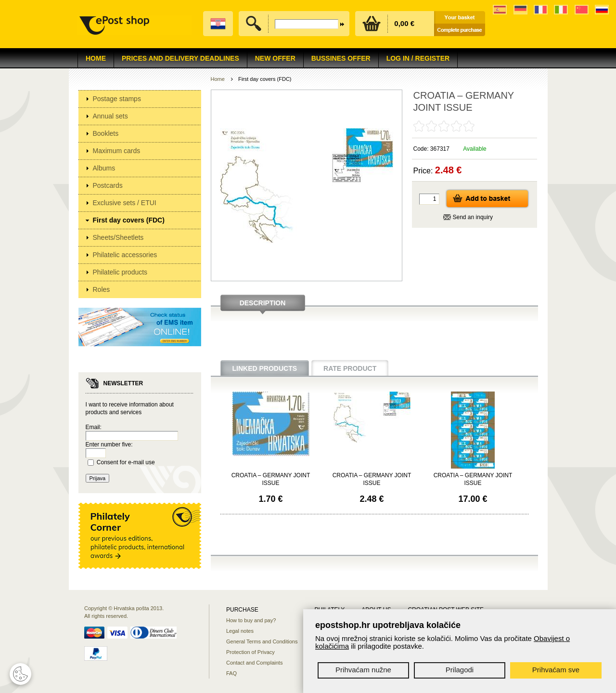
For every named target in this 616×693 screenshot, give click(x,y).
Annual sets (110, 116)
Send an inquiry (473, 217)
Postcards (108, 185)
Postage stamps (117, 99)
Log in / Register (418, 58)
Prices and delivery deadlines (180, 58)
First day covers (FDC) (129, 220)
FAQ (231, 673)
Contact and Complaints (254, 663)
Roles (102, 289)
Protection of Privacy (250, 652)
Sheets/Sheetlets (118, 237)
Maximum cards (117, 151)
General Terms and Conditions (262, 641)
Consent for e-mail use (126, 462)
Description (263, 303)
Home (96, 58)
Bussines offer (341, 58)
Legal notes (240, 631)
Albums (104, 168)
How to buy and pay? (251, 620)
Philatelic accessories (125, 255)
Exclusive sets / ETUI (125, 203)
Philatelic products (120, 272)
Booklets (106, 133)
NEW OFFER (275, 58)
